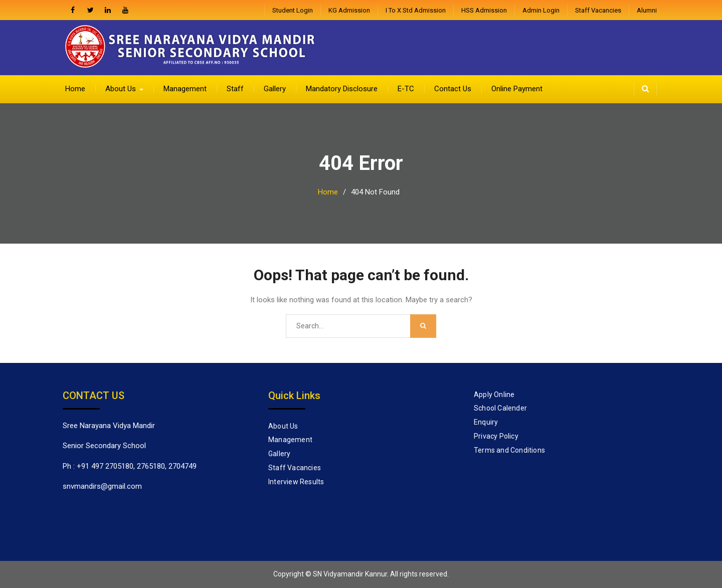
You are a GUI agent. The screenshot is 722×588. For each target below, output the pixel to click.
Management (185, 89)
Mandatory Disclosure (342, 89)
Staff (235, 89)
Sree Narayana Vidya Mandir (109, 426)
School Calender (500, 408)
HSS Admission (484, 10)
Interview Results (296, 482)
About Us (121, 89)
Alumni (647, 10)
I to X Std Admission (416, 10)
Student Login (293, 10)
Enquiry (486, 422)
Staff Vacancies (598, 10)
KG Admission (349, 10)
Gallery (275, 89)
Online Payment (517, 89)
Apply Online (494, 395)
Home (75, 89)
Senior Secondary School (104, 446)
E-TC (406, 89)
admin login (541, 10)
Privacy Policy (496, 436)
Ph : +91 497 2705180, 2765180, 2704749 (130, 466)
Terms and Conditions (509, 450)
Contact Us (453, 89)
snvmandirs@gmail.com (102, 486)
